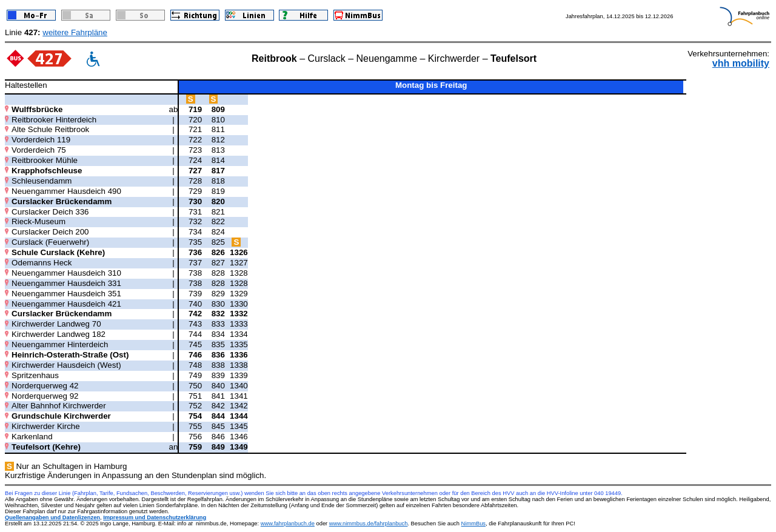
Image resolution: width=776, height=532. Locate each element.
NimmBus (473, 524)
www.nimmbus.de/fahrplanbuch (369, 524)
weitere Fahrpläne (75, 32)
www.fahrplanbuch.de (288, 524)
